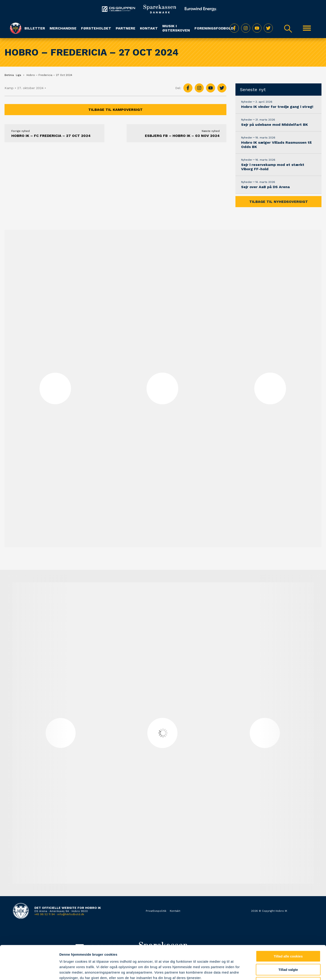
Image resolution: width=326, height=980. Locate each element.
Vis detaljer (235, 971)
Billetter (35, 28)
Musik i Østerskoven (176, 28)
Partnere (126, 28)
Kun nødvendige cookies (288, 951)
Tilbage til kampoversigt (115, 110)
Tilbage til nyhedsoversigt (279, 202)
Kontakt (149, 28)
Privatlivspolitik (156, 911)
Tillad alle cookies (288, 925)
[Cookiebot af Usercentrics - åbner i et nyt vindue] (29, 971)
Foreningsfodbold (214, 28)
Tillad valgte (288, 938)
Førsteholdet (96, 28)
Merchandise (63, 28)
